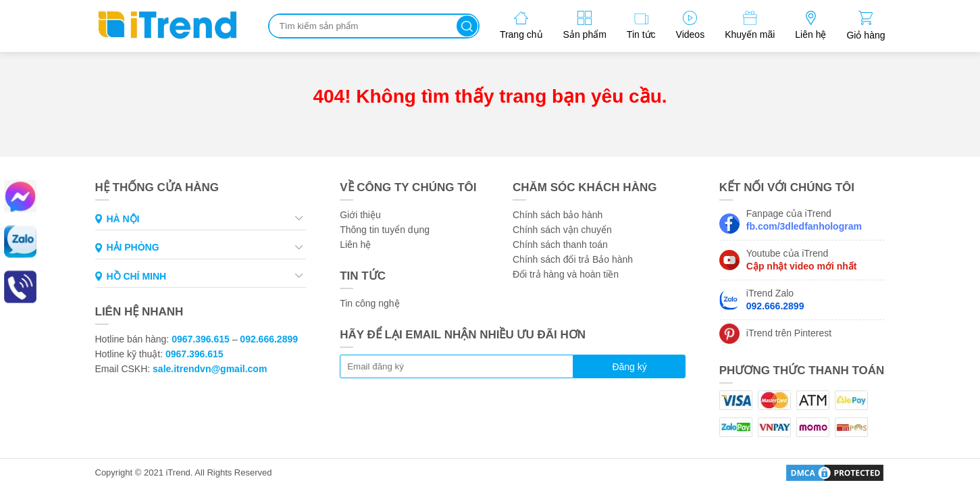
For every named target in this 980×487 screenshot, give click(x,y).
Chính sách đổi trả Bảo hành (573, 259)
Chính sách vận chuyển (562, 230)
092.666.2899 (269, 339)
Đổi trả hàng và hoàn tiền (566, 274)
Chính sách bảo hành (558, 215)
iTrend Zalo (775, 300)
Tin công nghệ (369, 303)
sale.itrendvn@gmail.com (210, 369)
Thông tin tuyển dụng (385, 230)
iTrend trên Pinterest (789, 333)
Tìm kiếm (467, 26)
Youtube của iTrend (802, 260)
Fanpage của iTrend (804, 220)
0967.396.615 (201, 339)
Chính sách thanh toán (560, 245)
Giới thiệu (360, 215)
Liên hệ (355, 245)
